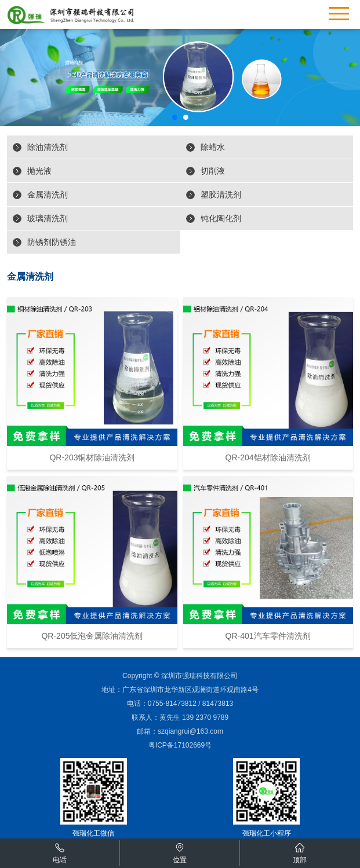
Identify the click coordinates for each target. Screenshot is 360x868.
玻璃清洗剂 (48, 218)
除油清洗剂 (48, 147)
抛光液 (39, 171)
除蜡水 (213, 147)
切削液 (213, 171)
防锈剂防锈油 (52, 242)
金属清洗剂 (48, 195)
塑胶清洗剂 (221, 195)
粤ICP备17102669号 (180, 745)
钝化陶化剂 (221, 218)
